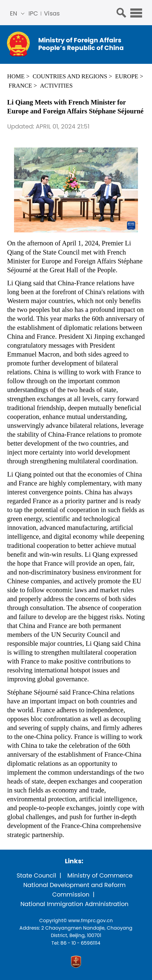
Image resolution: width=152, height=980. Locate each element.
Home (16, 76)
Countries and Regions (70, 76)
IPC (33, 13)
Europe (127, 76)
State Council (36, 875)
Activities (56, 86)
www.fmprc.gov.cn (90, 921)
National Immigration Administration (74, 904)
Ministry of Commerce (100, 875)
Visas (52, 13)
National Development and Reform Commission (74, 890)
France (20, 86)
